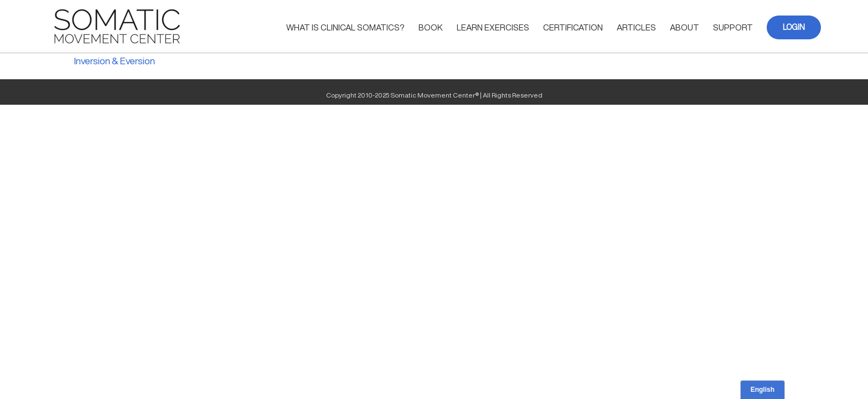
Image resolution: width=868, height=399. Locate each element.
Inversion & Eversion (115, 61)
